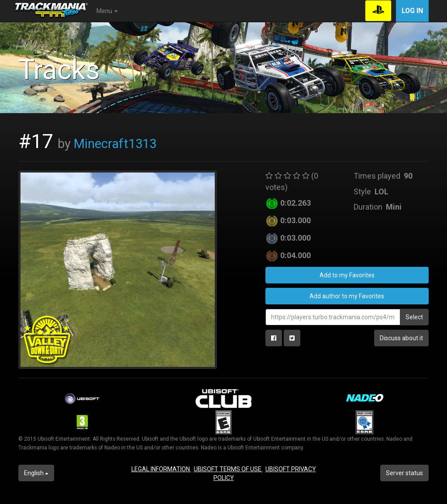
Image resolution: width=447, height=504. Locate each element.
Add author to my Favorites (347, 296)
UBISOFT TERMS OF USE (228, 469)
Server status (404, 473)
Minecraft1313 (115, 144)
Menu (107, 11)
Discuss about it (401, 338)
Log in (412, 11)
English (36, 473)
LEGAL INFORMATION (161, 469)
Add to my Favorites (347, 275)
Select (414, 317)
